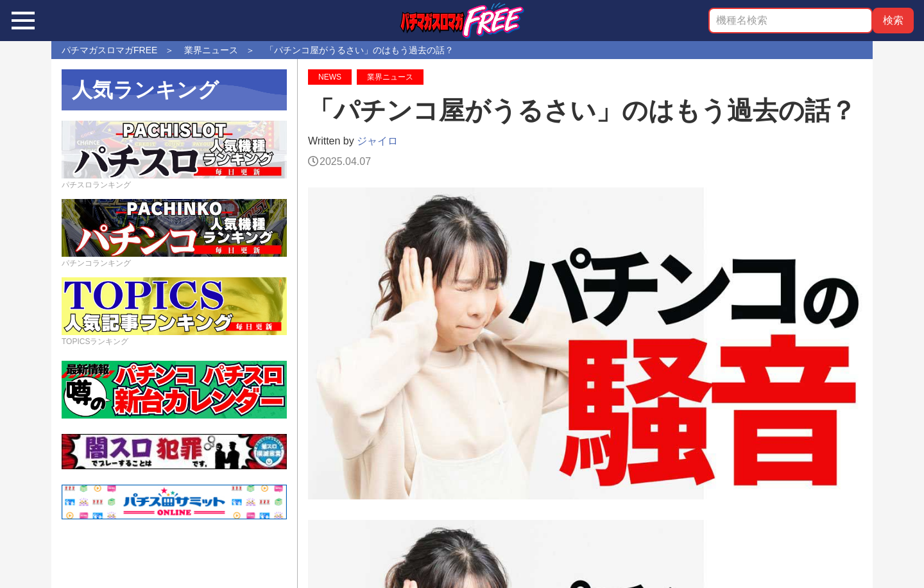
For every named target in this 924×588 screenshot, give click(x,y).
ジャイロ (377, 141)
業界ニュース (390, 77)
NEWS (330, 77)
